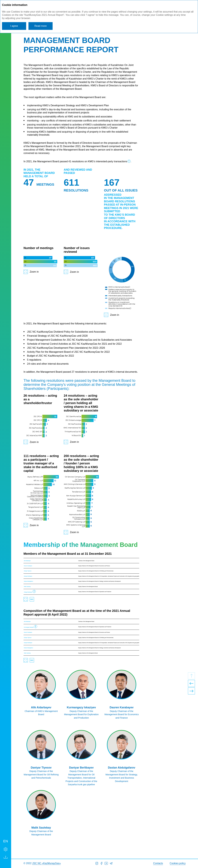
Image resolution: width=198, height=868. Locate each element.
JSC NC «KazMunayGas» (46, 863)
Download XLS (32, 599)
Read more (40, 26)
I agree (14, 26)
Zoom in (34, 272)
